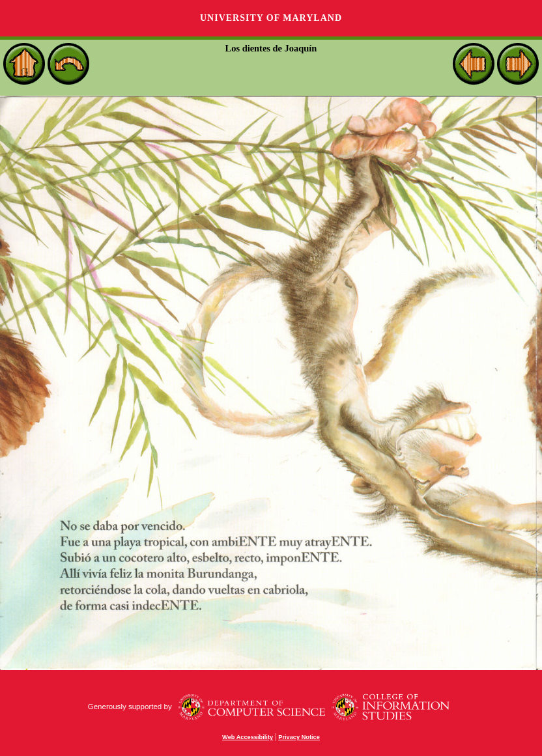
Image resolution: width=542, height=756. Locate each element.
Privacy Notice (299, 737)
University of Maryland (271, 18)
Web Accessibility (248, 737)
